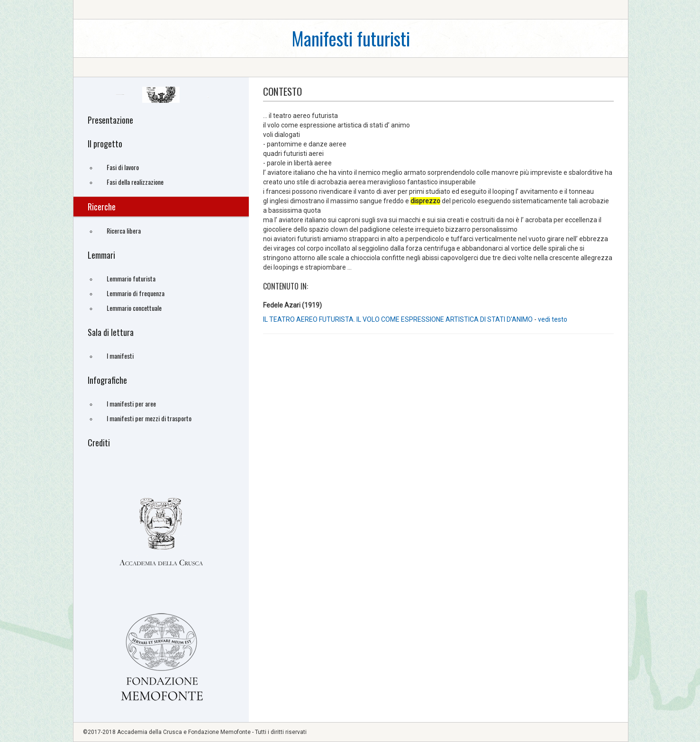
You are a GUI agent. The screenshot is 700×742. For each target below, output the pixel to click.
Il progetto (105, 144)
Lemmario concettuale (134, 308)
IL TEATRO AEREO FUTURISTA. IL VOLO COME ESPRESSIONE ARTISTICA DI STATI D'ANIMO (398, 319)
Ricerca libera (124, 231)
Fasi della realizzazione (135, 182)
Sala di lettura (111, 332)
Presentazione (110, 120)
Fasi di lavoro (123, 167)
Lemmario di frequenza (136, 293)
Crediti (99, 443)
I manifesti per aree (131, 403)
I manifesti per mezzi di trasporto (149, 418)
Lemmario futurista (131, 278)
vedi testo (553, 319)
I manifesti (120, 356)
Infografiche (107, 380)
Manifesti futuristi (351, 38)
